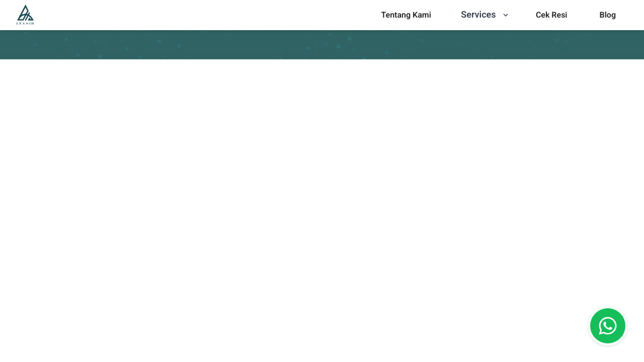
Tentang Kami (406, 15)
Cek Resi (552, 15)
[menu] (406, 15)
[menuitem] (406, 15)
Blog (608, 15)
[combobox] (350, 331)
